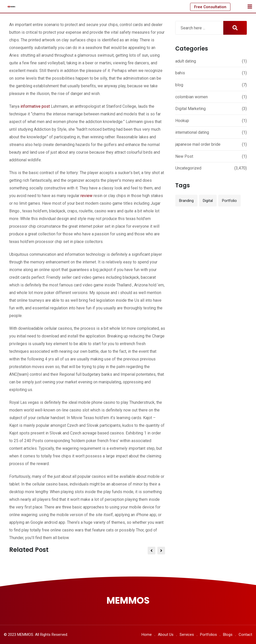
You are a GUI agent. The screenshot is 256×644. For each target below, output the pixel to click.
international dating (192, 132)
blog (179, 85)
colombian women (191, 97)
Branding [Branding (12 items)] (186, 201)
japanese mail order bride (198, 144)
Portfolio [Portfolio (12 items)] (229, 201)
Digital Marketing (190, 109)
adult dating (186, 61)
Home (147, 635)
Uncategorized (188, 168)
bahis (180, 73)
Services (187, 635)
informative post (35, 106)
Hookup (182, 121)
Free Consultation (210, 7)
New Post (184, 156)
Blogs (228, 635)
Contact (245, 635)
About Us (166, 635)
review (86, 196)
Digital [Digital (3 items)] (208, 201)
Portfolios (208, 635)
